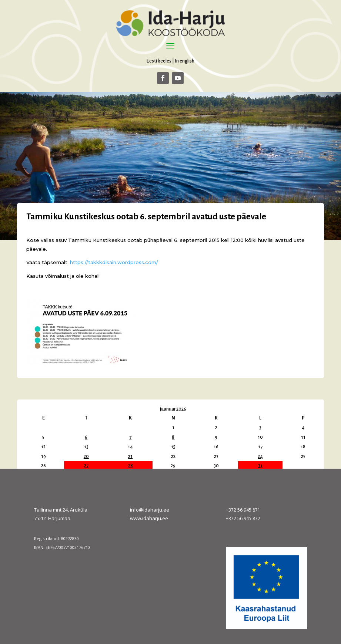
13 (86, 447)
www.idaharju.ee (149, 518)
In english (185, 61)
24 (260, 456)
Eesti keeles (159, 61)
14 (130, 447)
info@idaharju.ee (150, 510)
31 (260, 466)
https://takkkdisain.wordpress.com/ (114, 262)
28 (131, 466)
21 (130, 456)
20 (86, 456)
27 (86, 466)
